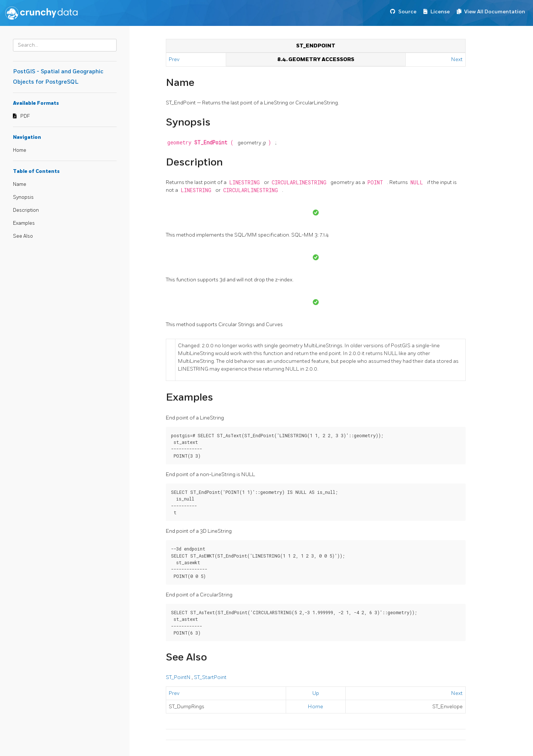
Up (316, 693)
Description (26, 210)
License (440, 12)
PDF (25, 116)
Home (20, 150)
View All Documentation (495, 12)
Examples (24, 223)
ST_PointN (179, 677)
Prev (175, 59)
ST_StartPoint (210, 677)
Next (457, 59)
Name (20, 184)
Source (407, 12)
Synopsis (23, 197)
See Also (23, 236)
